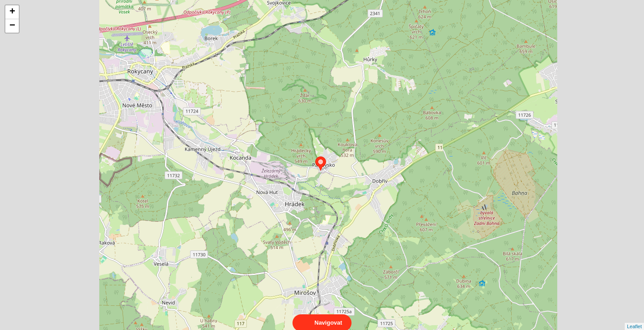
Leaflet (634, 318)
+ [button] (12, 12)
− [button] (12, 26)
